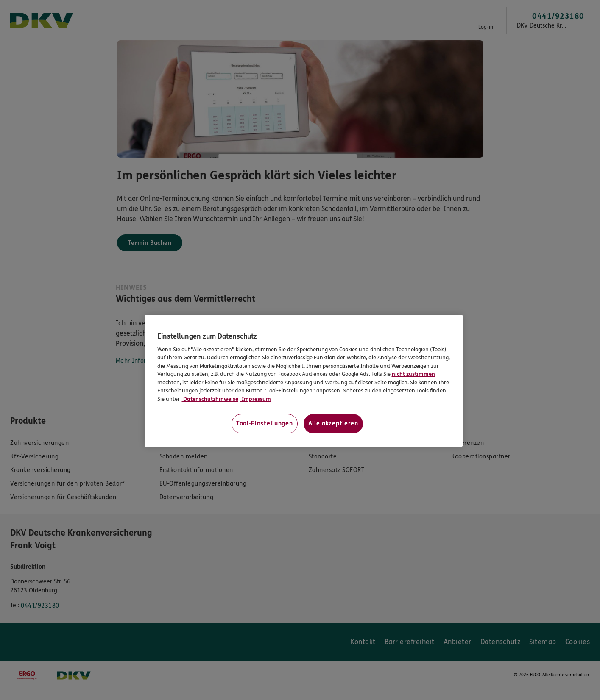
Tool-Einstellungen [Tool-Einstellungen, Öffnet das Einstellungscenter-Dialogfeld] (265, 424)
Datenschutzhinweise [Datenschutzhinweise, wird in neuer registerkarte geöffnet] (210, 399)
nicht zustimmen (413, 374)
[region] (304, 381)
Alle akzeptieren (333, 424)
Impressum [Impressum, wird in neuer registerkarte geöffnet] (256, 399)
